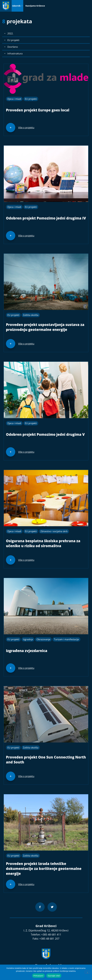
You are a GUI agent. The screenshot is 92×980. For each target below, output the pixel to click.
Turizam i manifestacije (66, 639)
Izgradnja (28, 639)
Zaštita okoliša (31, 315)
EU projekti (31, 99)
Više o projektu (26, 128)
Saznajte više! (54, 976)
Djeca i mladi (14, 99)
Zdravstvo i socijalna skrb (54, 531)
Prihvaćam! (39, 976)
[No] (87, 972)
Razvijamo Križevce (35, 6)
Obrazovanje (43, 639)
